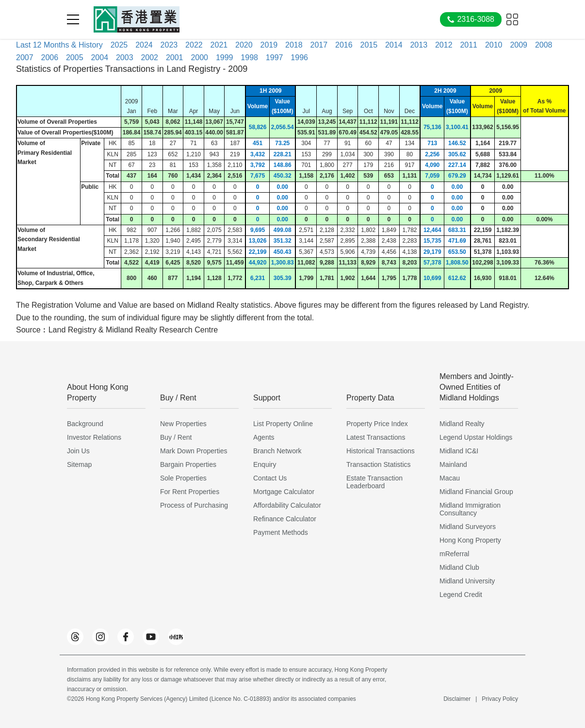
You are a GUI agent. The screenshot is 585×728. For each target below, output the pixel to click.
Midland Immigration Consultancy (470, 509)
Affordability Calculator (287, 505)
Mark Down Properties (194, 451)
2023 (169, 45)
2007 (25, 58)
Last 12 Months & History (59, 45)
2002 (149, 58)
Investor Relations (94, 437)
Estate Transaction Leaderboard (374, 482)
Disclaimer (457, 699)
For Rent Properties (190, 492)
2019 (269, 45)
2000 (199, 58)
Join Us (78, 451)
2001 (175, 58)
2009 (519, 45)
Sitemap (79, 464)
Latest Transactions (376, 437)
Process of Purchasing (194, 505)
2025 (119, 45)
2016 (344, 45)
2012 (444, 45)
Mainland (453, 464)
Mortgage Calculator (284, 492)
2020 (244, 45)
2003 (125, 58)
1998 (249, 58)
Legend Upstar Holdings (476, 437)
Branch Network (277, 451)
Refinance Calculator (285, 519)
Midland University (467, 581)
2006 (49, 58)
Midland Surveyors (468, 527)
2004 (99, 58)
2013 (419, 45)
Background (85, 424)
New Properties (183, 424)
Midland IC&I (459, 451)
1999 (225, 58)
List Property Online (283, 424)
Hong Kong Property (470, 540)
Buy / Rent (176, 437)
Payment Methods (281, 532)
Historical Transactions (381, 451)
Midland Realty (462, 424)
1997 (275, 58)
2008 (544, 45)
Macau (450, 478)
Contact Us (270, 478)
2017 (319, 45)
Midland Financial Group (476, 492)
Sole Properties (183, 478)
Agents (264, 437)
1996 (299, 58)
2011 (469, 45)
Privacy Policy (500, 699)
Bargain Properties (188, 464)
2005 (75, 58)
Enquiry (265, 464)
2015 (369, 45)
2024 (144, 45)
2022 (194, 45)
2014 (394, 45)
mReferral (454, 554)
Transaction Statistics (379, 464)
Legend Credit (461, 595)
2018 (294, 45)
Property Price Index (377, 424)
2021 (219, 45)
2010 (494, 45)
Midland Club (459, 567)
